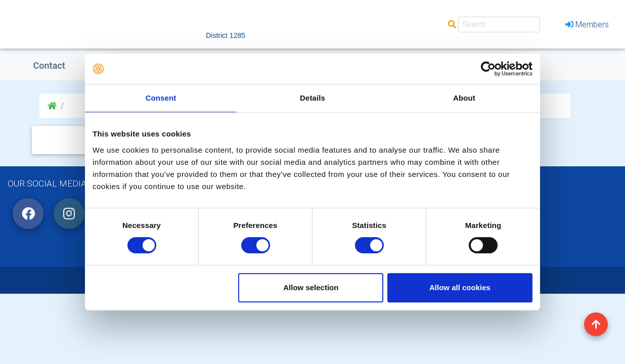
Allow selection (311, 287)
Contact (49, 65)
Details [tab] (312, 98)
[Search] (499, 25)
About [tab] (464, 98)
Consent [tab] (161, 98)
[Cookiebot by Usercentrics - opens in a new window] (488, 69)
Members (587, 24)
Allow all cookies (460, 287)
